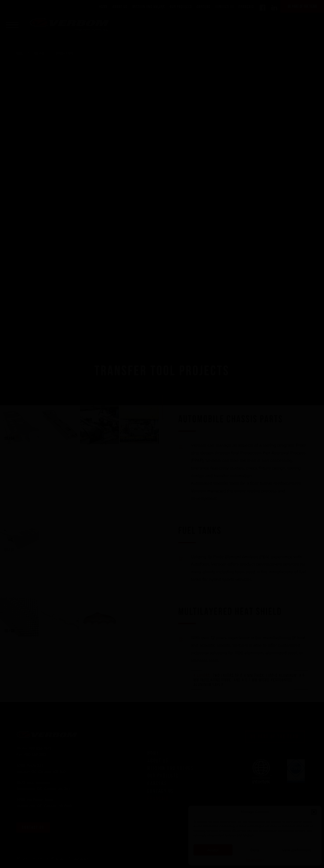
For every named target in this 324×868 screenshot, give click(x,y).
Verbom (60, 858)
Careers (204, 7)
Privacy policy (255, 860)
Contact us (33, 828)
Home (103, 7)
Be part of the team (302, 6)
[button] (314, 812)
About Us (120, 7)
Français (246, 7)
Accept (213, 850)
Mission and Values (149, 7)
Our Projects (181, 7)
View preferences (297, 850)
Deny (255, 850)
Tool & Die (39, 53)
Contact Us (225, 7)
